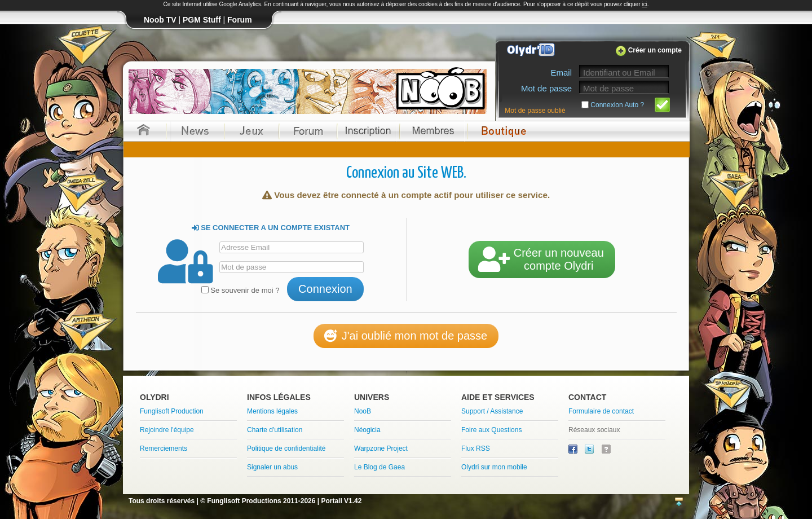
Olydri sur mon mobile (494, 467)
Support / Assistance (492, 411)
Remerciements (164, 448)
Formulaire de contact (601, 411)
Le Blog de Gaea (379, 467)
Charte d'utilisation (275, 430)
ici (644, 4)
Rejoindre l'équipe (167, 430)
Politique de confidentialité (286, 448)
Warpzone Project (381, 448)
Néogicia (367, 430)
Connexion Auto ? (617, 105)
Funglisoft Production (172, 411)
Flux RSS (476, 448)
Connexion (325, 289)
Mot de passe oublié (535, 111)
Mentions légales (272, 411)
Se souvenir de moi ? (240, 290)
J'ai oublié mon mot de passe (406, 336)
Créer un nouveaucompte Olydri (542, 259)
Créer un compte (655, 50)
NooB (363, 411)
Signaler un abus (272, 467)
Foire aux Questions (491, 430)
